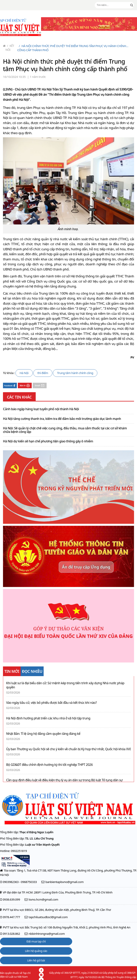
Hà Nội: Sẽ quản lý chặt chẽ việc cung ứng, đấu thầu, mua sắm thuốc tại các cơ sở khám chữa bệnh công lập (65, 430)
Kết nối (10, 48)
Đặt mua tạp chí (36, 941)
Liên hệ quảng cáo (36, 951)
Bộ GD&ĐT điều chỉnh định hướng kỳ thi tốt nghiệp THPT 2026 (49, 765)
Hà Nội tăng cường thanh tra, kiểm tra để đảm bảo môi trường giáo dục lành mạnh (62, 419)
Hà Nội (24, 373)
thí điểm (43, 373)
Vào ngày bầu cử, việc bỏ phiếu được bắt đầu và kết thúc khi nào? (51, 703)
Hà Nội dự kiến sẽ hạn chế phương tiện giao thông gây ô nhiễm (48, 441)
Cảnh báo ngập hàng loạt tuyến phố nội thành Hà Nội (41, 409)
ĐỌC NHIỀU (32, 671)
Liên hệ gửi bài (36, 960)
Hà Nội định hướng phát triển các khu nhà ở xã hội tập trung (48, 718)
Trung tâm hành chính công (75, 373)
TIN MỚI (12, 671)
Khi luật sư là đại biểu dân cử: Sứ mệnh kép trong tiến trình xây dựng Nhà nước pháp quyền (65, 685)
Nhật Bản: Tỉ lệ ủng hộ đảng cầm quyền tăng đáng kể (43, 734)
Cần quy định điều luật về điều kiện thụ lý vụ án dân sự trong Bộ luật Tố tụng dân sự (64, 780)
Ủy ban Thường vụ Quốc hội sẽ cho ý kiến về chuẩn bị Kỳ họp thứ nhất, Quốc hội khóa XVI (68, 749)
